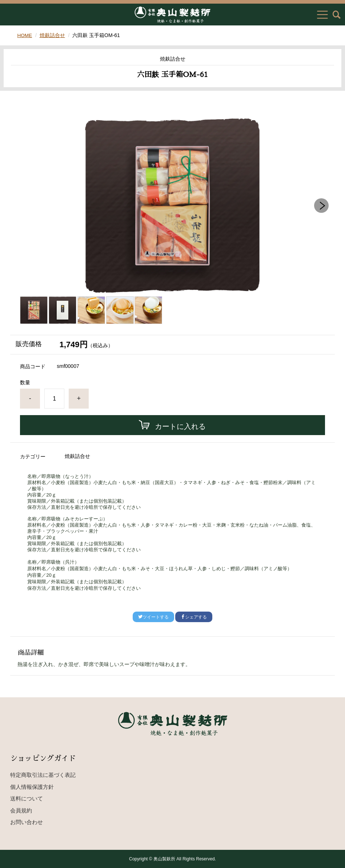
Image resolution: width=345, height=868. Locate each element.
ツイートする (153, 617)
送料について (27, 798)
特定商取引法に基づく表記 (43, 775)
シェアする (194, 617)
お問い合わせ (27, 822)
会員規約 (21, 810)
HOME (25, 35)
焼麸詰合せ (53, 35)
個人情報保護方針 (32, 787)
